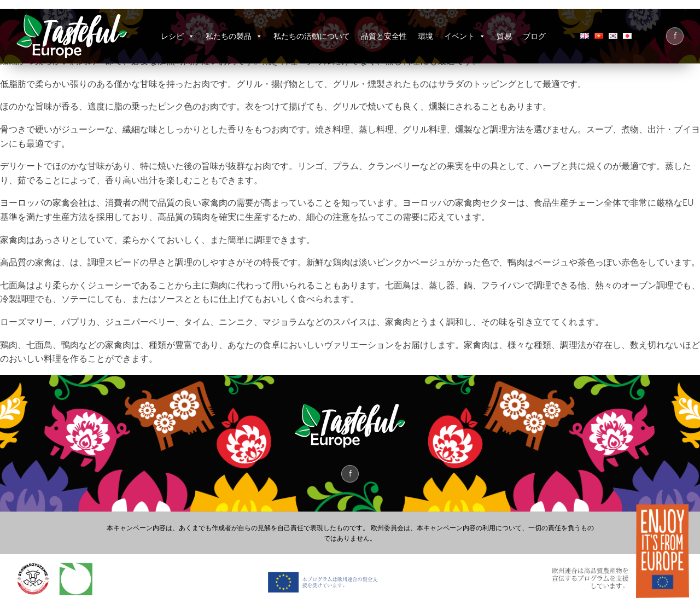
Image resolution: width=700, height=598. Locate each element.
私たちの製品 (234, 36)
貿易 (504, 36)
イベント (465, 36)
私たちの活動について (312, 36)
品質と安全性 (384, 36)
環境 (425, 36)
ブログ (534, 36)
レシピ (178, 36)
